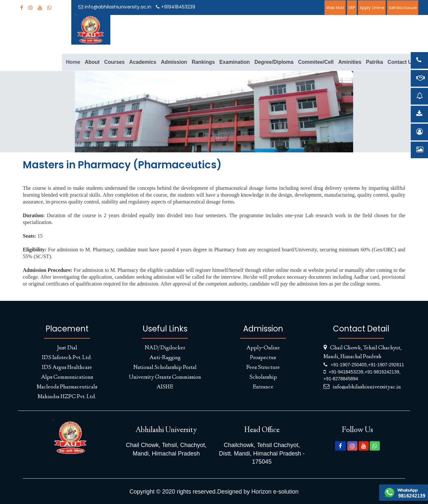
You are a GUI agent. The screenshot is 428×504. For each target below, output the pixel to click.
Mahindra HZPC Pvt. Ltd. (67, 397)
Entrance (263, 387)
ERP (352, 8)
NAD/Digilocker (165, 348)
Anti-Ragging (165, 358)
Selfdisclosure (403, 8)
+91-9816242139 (382, 372)
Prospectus (263, 358)
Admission (174, 62)
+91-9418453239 (346, 372)
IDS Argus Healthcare (67, 368)
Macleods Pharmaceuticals (67, 387)
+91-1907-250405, (349, 365)
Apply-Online (263, 348)
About (92, 62)
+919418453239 (176, 7)
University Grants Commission (165, 377)
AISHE (165, 387)
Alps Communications (67, 377)
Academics (143, 62)
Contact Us (401, 62)
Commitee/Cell (316, 62)
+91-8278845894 (341, 379)
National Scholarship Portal (165, 368)
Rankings (203, 62)
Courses (114, 62)
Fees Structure (263, 368)
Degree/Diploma (274, 62)
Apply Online (372, 8)
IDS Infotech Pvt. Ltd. (67, 358)
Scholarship (263, 377)
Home (73, 62)
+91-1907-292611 (386, 365)
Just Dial (67, 348)
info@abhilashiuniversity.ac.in (115, 7)
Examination (235, 62)
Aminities (350, 62)
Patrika (374, 62)
